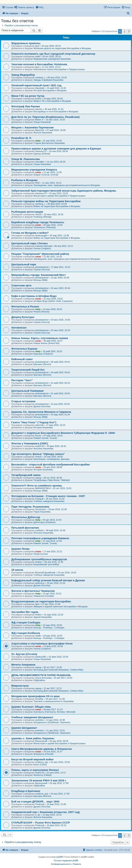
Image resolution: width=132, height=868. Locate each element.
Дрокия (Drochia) (42, 406)
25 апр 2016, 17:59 (59, 783)
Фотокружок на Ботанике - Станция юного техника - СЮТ (48, 496)
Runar (38, 436)
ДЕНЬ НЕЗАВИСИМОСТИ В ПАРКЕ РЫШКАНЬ (41, 675)
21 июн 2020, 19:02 (53, 299)
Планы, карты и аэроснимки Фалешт (35, 770)
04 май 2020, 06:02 (60, 372)
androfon (39, 720)
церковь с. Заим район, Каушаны (33, 738)
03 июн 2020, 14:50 (60, 320)
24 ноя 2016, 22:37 (53, 752)
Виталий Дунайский (45, 573)
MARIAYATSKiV (43, 488)
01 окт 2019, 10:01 (62, 488)
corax (38, 172)
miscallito (40, 162)
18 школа (17, 570)
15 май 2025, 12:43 (56, 88)
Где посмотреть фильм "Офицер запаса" (38, 454)
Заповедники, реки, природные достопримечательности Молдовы (67, 185)
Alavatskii (40, 88)
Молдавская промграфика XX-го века (35, 696)
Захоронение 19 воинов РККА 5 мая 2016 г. (39, 780)
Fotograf (39, 499)
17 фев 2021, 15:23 (60, 267)
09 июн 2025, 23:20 (57, 77)
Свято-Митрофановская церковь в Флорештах (42, 749)
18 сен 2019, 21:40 (55, 499)
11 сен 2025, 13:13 (51, 67)
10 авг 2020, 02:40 (60, 278)
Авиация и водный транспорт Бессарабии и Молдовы (61, 606)
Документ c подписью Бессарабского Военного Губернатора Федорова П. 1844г (63, 433)
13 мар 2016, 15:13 (52, 815)
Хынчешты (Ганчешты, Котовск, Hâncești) (54, 712)
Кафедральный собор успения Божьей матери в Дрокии (48, 580)
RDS (37, 183)
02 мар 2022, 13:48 (59, 235)
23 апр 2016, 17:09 (60, 794)
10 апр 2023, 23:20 (59, 193)
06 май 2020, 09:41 (60, 362)
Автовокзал (19, 328)
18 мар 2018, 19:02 (53, 636)
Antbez (39, 562)
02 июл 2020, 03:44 (60, 288)
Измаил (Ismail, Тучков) (45, 438)
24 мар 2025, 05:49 (53, 99)
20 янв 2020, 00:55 (53, 457)
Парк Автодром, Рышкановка (30, 507)
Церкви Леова (20, 549)
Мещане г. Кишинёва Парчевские (33, 127)
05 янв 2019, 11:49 (54, 562)
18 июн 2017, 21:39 (55, 699)
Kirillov (38, 615)
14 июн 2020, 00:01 (53, 309)
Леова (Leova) (40, 554)
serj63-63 (40, 446)
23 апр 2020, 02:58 (60, 404)
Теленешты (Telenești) (44, 227)
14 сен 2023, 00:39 (56, 162)
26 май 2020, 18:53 (52, 351)
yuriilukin (39, 530)
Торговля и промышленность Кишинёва (53, 701)
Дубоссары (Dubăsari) (44, 522)
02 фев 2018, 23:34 (58, 657)
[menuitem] (24, 7)
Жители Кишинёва (43, 133)
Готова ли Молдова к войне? (30, 233)
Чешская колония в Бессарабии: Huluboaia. (40, 64)
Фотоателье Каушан (24, 349)
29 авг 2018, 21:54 (56, 583)
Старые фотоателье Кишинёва (49, 143)
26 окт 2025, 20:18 (52, 56)
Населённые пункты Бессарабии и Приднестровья (59, 69)
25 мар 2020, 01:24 (60, 415)
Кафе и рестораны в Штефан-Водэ (34, 296)
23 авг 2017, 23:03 (63, 678)
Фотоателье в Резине (25, 307)
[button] (129, 31)
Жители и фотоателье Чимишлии (33, 591)
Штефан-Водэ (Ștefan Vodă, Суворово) (53, 301)
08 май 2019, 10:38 (56, 530)
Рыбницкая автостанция (27, 212)
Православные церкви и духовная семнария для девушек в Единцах (56, 149)
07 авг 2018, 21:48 (51, 604)
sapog (38, 478)
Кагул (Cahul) (40, 764)
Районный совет (22, 359)
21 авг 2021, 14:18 (53, 257)
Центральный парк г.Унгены (30, 243)
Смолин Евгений (44, 246)
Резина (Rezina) (41, 312)
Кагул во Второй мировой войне (32, 759)
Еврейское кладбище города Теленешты (38, 222)
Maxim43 (40, 130)
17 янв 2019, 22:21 (53, 551)
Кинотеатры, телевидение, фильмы (51, 459)
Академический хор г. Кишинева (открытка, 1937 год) (45, 812)
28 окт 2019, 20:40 (53, 478)
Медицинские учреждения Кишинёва (52, 59)
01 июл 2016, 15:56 (60, 762)
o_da (38, 815)
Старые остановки (23, 401)
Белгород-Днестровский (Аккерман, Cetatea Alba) (58, 670)
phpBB (59, 857)
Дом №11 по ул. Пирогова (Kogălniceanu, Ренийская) (45, 117)
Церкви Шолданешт (24, 728)
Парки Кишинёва (42, 512)
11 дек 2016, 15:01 (56, 730)
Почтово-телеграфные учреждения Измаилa (40, 538)
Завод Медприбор (23, 75)
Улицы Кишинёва (42, 122)
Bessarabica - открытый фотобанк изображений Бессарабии (51, 465)
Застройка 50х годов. (25, 612)
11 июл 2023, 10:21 (52, 183)
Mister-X (39, 120)
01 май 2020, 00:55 (60, 393)
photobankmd (42, 267)
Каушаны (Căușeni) (43, 354)
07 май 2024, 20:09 (56, 130)
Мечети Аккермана (23, 665)
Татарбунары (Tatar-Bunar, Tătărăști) (52, 480)
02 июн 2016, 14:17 (56, 773)
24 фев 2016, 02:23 (56, 825)
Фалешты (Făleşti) (42, 775)
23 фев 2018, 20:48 (53, 646)
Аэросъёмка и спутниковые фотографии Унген (42, 644)
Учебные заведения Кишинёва (49, 501)
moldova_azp (42, 762)
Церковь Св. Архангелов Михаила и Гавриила (41, 412)
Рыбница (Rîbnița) (42, 217)
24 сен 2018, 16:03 (67, 573)
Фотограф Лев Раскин (26, 106)
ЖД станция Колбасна (26, 633)
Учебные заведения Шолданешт (32, 717)
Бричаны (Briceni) (42, 364)
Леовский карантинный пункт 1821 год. (37, 85)
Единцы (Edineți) (42, 154)
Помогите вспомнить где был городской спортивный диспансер (53, 54)
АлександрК (41, 235)
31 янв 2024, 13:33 (52, 141)
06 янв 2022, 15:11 (64, 246)
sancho (39, 109)
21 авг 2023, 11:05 (53, 172)
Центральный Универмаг (28, 391)
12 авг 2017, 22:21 (53, 688)
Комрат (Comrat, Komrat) (46, 175)
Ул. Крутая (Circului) (24, 654)
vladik (38, 636)
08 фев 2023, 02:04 (57, 204)
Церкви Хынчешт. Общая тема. (31, 707)
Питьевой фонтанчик (25, 528)
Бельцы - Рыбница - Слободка (49, 628)
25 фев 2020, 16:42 (56, 446)
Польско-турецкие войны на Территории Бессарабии (46, 201)
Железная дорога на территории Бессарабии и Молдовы (62, 48)
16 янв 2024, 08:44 (59, 151)
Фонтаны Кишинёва (43, 449)
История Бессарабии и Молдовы (50, 90)
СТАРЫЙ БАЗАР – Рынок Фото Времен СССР (41, 823)
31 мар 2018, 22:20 (54, 615)
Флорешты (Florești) (43, 754)
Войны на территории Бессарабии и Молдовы (57, 206)
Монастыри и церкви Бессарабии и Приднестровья (59, 196)
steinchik (39, 425)
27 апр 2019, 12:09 (52, 541)
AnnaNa (39, 699)
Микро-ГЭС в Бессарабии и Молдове (52, 101)
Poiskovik (40, 804)
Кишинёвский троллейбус (46, 564)
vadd (38, 56)
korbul (38, 99)
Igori (37, 46)
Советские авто (21, 285)
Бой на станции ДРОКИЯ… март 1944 (35, 802)
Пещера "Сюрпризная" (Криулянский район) (40, 254)
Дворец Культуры (23, 317)
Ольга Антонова (43, 678)
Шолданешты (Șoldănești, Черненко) (52, 722)
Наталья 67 (41, 151)
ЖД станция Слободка (26, 622)
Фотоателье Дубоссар (26, 517)
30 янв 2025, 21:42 (54, 109)
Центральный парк (24, 264)
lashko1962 (41, 657)
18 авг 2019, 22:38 (57, 509)
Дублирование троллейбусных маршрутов (39, 559)
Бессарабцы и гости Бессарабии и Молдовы (56, 111)
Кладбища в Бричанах (26, 791)
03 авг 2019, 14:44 (52, 520)
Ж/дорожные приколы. (26, 43)
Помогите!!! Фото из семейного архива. (37, 486)
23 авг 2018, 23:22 (52, 594)
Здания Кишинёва (42, 617)
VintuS (38, 214)
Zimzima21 (40, 509)
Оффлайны (39, 680)
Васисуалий (41, 741)
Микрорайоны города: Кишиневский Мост (39, 275)
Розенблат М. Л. (22, 138)
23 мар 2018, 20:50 (52, 625)
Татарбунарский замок (26, 475)
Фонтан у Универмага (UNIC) (30, 443)
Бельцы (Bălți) (40, 280)
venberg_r (40, 77)
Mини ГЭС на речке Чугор (28, 96)
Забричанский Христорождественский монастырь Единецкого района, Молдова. (64, 191)
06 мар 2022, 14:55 (53, 225)
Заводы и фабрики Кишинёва (48, 80)
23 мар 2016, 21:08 (56, 804)
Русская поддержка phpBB (66, 861)
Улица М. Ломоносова (26, 159)
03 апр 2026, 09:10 (51, 46)
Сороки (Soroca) (42, 269)
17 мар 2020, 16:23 (56, 425)
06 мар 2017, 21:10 (53, 709)
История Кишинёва (43, 427)
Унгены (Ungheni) (42, 248)
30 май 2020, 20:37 (53, 341)
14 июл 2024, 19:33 (55, 120)
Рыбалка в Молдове (24, 180)
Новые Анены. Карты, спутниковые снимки (40, 338)
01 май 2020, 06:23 (60, 383)
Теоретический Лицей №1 (28, 370)
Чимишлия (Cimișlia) (44, 596)
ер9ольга (40, 583)
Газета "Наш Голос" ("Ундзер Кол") (34, 422)
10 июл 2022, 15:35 (54, 214)
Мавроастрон (20, 686)
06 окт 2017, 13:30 (53, 667)
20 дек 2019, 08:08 (53, 467)
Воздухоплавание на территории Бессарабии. (41, 601)
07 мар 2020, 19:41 (53, 436)
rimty (38, 141)
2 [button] (125, 31)
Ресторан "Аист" (22, 380)
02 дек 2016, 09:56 (59, 741)
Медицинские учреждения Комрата (34, 170)
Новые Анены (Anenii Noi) (46, 343)
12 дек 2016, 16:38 (56, 720)
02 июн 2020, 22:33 (60, 330)
